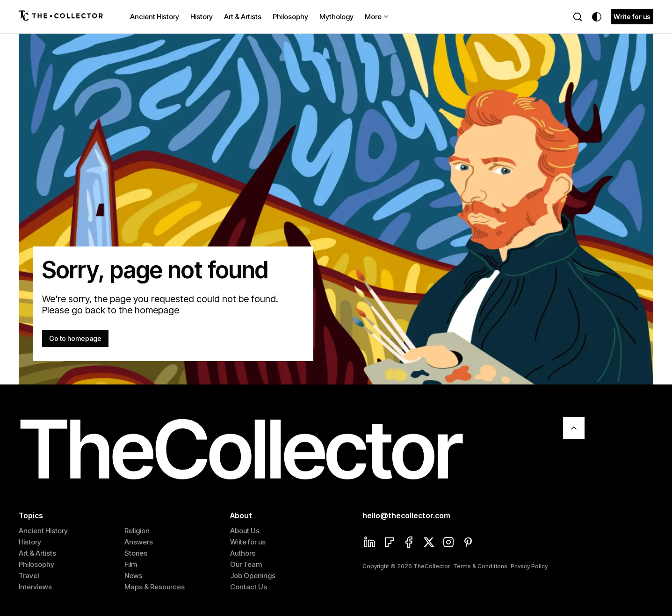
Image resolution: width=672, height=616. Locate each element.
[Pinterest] (468, 543)
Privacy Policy (529, 566)
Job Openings (253, 576)
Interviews (35, 587)
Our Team (246, 564)
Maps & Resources (155, 587)
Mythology (336, 17)
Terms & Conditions (480, 566)
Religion (137, 531)
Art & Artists (243, 17)
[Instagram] (448, 543)
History (202, 17)
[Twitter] (429, 543)
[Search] (578, 17)
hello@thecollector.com (406, 515)
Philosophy (290, 17)
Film (131, 564)
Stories (136, 553)
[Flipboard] (390, 543)
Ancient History (155, 17)
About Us (245, 531)
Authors (243, 553)
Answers (139, 542)
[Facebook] (409, 543)
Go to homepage (75, 338)
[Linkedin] (370, 543)
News (134, 576)
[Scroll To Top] (574, 428)
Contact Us (249, 587)
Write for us (632, 17)
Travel (29, 576)
